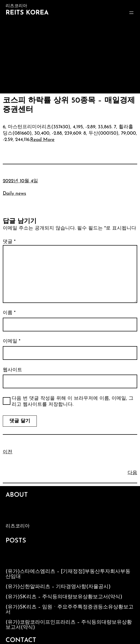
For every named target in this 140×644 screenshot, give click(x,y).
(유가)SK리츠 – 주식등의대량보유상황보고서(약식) (64, 597)
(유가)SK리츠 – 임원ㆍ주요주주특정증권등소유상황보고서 (69, 610)
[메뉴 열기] (131, 13)
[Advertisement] (70, 55)
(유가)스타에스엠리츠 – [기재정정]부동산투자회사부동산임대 (68, 574)
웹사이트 (12, 370)
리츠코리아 (18, 526)
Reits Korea (27, 13)
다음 (132, 473)
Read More (42, 140)
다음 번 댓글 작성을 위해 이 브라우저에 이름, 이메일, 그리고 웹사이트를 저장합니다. (73, 402)
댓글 (9, 242)
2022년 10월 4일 (20, 181)
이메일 (12, 341)
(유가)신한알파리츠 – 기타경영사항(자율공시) (58, 587)
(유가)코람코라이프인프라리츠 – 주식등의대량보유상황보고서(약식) (69, 625)
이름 (9, 313)
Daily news (14, 194)
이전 (8, 452)
